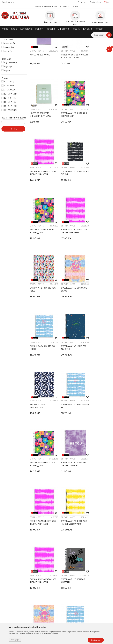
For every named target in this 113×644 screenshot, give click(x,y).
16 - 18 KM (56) (10, 140)
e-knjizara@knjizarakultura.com (20, 549)
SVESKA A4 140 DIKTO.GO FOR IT (71, 256)
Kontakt (44, 534)
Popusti (7, 108)
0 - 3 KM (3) (9, 119)
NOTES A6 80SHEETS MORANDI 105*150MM (97, 91)
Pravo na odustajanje (86, 559)
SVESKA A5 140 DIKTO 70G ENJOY (97, 422)
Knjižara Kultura (8, 40)
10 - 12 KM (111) (10, 132)
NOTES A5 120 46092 (40, 89)
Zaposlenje (45, 526)
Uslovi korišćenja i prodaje (88, 522)
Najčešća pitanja (84, 563)
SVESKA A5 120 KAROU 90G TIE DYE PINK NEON (41, 422)
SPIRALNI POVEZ (12, 55)
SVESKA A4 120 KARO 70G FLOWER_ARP (42, 201)
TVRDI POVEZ (10, 52)
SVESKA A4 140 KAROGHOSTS (37, 311)
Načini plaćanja (83, 534)
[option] (57, 7)
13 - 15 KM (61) (10, 136)
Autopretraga (78, 45)
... (70, 502)
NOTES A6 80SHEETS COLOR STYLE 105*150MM (68, 91)
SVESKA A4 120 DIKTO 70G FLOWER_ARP (41, 146)
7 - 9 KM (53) (9, 127)
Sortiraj (90, 45)
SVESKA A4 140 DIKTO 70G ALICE (97, 201)
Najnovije (8, 104)
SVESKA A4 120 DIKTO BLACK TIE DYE (97, 146)
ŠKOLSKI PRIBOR (34, 40)
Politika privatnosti (85, 526)
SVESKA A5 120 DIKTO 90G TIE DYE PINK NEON (69, 367)
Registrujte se (96, 2)
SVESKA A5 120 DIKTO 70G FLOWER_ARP (97, 311)
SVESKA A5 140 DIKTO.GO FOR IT (42, 477)
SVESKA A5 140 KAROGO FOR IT (98, 477)
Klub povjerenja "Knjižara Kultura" (56, 538)
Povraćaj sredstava (85, 556)
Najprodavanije (10, 100)
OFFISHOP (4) (10, 81)
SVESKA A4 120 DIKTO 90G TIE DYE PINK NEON (69, 146)
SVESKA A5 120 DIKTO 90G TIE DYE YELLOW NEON (97, 367)
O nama (44, 522)
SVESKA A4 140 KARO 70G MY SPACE (97, 256)
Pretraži (13, 166)
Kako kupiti (81, 530)
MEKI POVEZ (10, 58)
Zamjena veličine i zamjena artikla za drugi (92, 547)
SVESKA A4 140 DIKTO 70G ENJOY (41, 256)
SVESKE (47, 40)
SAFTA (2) (8, 89)
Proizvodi (21, 40)
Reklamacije (82, 552)
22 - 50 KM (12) (10, 148)
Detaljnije (15, 640)
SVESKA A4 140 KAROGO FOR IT (70, 311)
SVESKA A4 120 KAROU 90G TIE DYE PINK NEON (69, 201)
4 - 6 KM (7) (9, 123)
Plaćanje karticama (85, 538)
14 (76, 502)
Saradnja (44, 530)
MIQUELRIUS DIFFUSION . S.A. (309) (15, 75)
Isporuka (80, 541)
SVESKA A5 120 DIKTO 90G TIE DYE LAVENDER (41, 367)
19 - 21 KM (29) (10, 144)
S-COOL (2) (9, 85)
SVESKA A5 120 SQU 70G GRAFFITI (70, 422)
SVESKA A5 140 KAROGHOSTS (66, 477)
